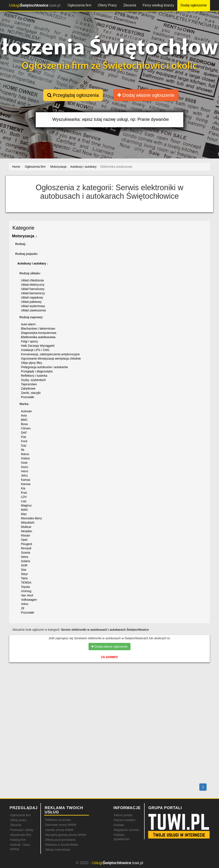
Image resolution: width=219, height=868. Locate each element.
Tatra (24, 578)
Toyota (25, 587)
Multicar (26, 527)
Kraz (24, 493)
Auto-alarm (28, 324)
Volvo (25, 604)
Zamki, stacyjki (31, 393)
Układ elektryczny (33, 285)
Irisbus (25, 458)
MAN (24, 510)
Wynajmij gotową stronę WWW (66, 835)
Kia (23, 488)
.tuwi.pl (35, 5)
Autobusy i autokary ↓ (33, 263)
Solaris (26, 561)
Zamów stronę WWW (59, 830)
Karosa (26, 484)
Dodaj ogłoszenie (194, 5)
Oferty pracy (18, 820)
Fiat (23, 437)
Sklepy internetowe (58, 850)
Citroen (26, 428)
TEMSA (26, 583)
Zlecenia (130, 5)
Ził (23, 608)
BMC (24, 420)
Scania (26, 553)
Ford (24, 441)
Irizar (24, 463)
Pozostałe (27, 397)
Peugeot (27, 544)
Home (16, 167)
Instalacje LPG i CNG (35, 350)
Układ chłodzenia (32, 280)
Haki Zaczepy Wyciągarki (38, 346)
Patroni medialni (124, 820)
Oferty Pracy (107, 5)
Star (24, 570)
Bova (24, 424)
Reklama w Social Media (61, 845)
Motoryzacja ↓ (25, 236)
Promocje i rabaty (22, 830)
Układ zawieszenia (33, 310)
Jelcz (24, 475)
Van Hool (27, 595)
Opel (24, 540)
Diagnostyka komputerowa (39, 333)
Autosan (26, 411)
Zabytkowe (28, 388)
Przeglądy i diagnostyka (37, 371)
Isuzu (24, 467)
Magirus (26, 505)
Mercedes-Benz (31, 518)
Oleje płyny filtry (32, 363)
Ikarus (25, 454)
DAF (24, 433)
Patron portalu (123, 815)
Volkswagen (29, 600)
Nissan (26, 535)
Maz (24, 514)
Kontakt (119, 825)
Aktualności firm (21, 835)
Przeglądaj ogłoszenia (73, 95)
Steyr (24, 574)
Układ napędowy (32, 297)
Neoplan (27, 531)
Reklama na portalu (58, 820)
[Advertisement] (109, 684)
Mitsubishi (28, 523)
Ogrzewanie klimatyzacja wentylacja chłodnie (51, 359)
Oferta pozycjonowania (60, 840)
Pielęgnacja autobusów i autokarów (44, 367)
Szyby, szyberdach (33, 380)
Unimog (26, 591)
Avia (24, 415)
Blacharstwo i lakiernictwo (38, 329)
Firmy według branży (158, 5)
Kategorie (23, 228)
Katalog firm (18, 840)
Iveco (24, 471)
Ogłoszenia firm (79, 5)
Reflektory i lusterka (34, 376)
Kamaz (26, 480)
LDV (24, 497)
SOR (24, 565)
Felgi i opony (29, 341)
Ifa (23, 450)
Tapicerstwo (29, 384)
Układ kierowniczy (33, 293)
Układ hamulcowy (33, 289)
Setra (24, 557)
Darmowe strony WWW (61, 825)
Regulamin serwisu (126, 830)
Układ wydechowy (33, 306)
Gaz (24, 445)
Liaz (24, 501)
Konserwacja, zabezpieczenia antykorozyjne (50, 354)
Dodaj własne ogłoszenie (146, 95)
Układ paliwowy (31, 302)
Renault (26, 548)
